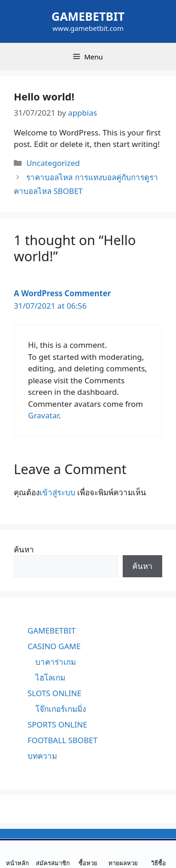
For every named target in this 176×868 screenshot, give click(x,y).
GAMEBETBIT (88, 16)
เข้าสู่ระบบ (57, 492)
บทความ (42, 756)
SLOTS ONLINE (54, 693)
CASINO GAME (54, 646)
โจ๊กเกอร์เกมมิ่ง (61, 709)
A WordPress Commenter (62, 293)
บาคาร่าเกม (56, 662)
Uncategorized (53, 163)
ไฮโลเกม (50, 677)
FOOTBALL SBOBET (62, 740)
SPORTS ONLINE (57, 724)
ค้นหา (24, 549)
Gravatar (43, 415)
